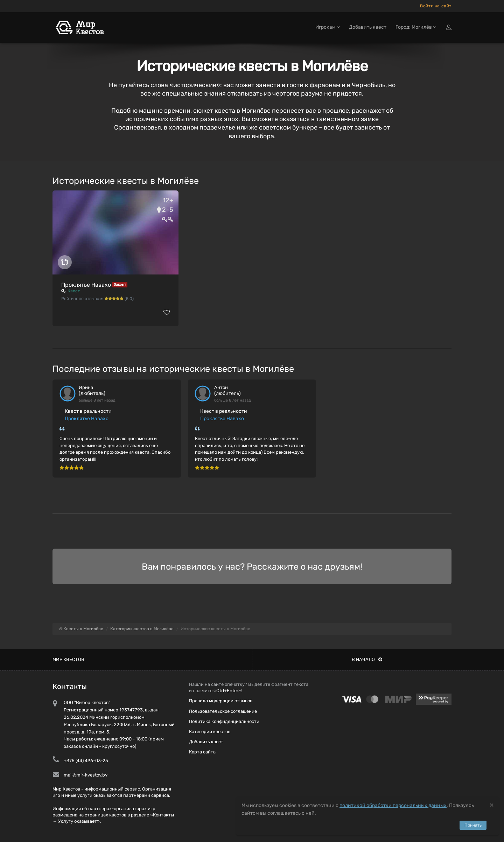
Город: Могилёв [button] (416, 27)
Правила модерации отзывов (221, 701)
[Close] (492, 805)
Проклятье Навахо (86, 285)
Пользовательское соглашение (223, 711)
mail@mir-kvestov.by (86, 775)
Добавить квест (368, 27)
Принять (473, 825)
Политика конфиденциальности (224, 721)
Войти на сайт (436, 6)
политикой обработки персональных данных (393, 805)
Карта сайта (202, 752)
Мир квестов (68, 659)
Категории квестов (210, 732)
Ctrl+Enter (227, 691)
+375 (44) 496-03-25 (86, 761)
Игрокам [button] (328, 27)
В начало (367, 659)
